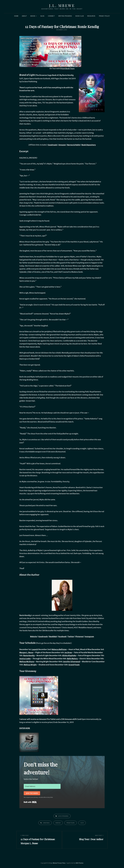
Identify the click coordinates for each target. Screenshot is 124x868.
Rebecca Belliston (59, 649)
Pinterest (79, 637)
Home (16, 16)
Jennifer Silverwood (72, 662)
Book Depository (89, 145)
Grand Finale (74, 665)
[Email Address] (42, 786)
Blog (42, 16)
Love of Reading (63, 816)
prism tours (71, 823)
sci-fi (82, 823)
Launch (35, 649)
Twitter (71, 637)
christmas (46, 823)
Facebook (62, 637)
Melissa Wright (30, 665)
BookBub (53, 637)
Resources (91, 16)
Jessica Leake (25, 659)
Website (34, 637)
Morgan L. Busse (26, 653)
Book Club (80, 16)
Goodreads (53, 145)
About (24, 16)
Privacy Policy (104, 16)
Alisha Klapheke (69, 656)
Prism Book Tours (67, 68)
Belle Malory (72, 659)
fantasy (58, 823)
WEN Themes (80, 863)
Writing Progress (65, 16)
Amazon (62, 145)
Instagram (89, 637)
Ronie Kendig (29, 656)
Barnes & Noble (74, 145)
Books (33, 16)
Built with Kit (30, 802)
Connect (51, 16)
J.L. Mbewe (62, 5)
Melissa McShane (27, 662)
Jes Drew (68, 653)
